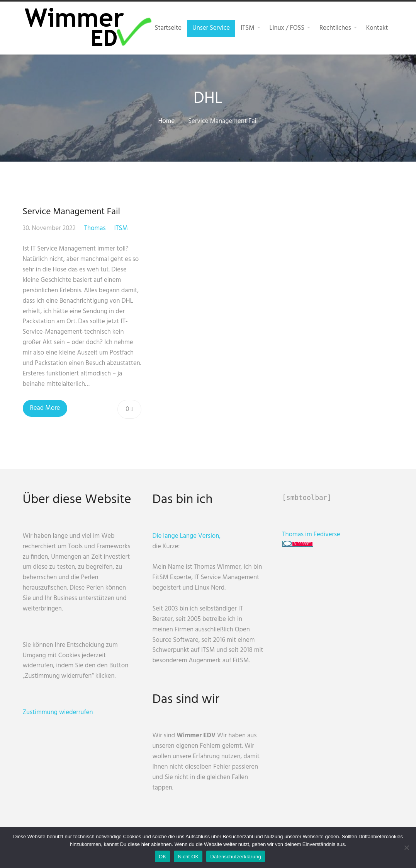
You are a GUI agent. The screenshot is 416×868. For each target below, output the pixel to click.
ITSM (121, 228)
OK (162, 857)
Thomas (95, 228)
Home (167, 121)
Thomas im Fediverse (311, 535)
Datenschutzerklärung (235, 857)
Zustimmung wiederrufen (58, 712)
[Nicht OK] (406, 848)
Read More (45, 408)
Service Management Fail (71, 212)
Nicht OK (188, 857)
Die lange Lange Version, (187, 536)
